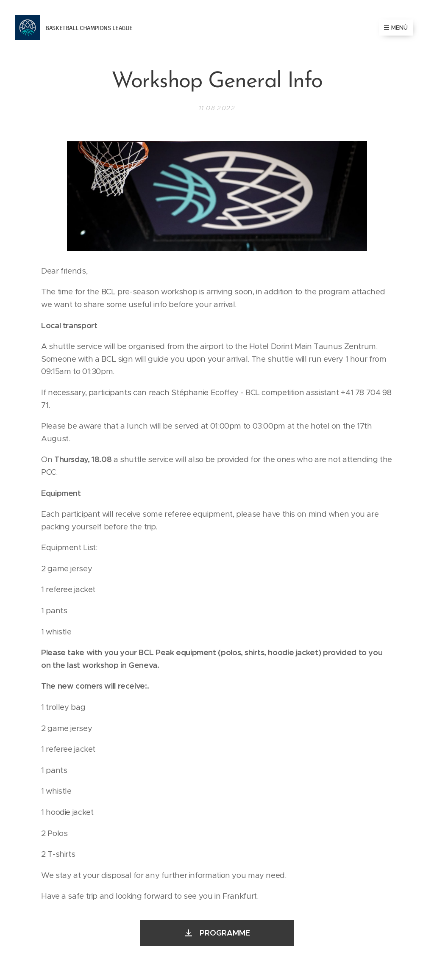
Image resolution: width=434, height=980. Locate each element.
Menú (396, 28)
